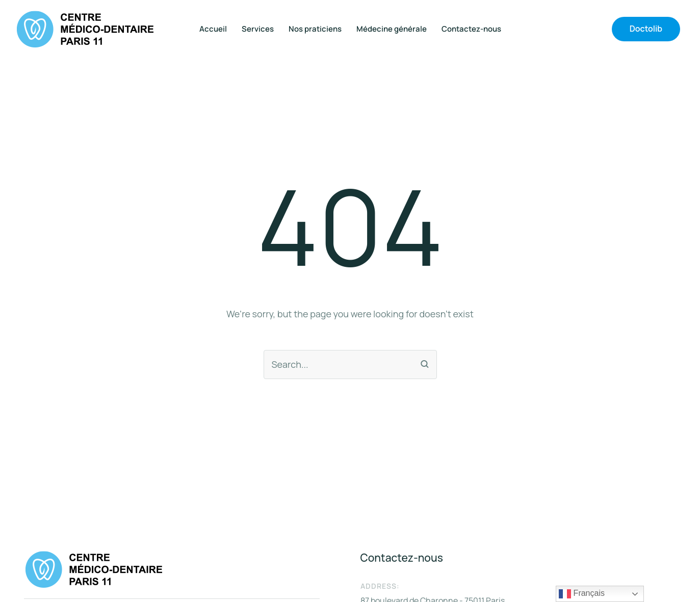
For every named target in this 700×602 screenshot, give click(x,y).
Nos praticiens (315, 29)
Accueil (213, 29)
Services (258, 29)
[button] (646, 29)
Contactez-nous (471, 29)
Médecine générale (392, 29)
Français (582, 594)
